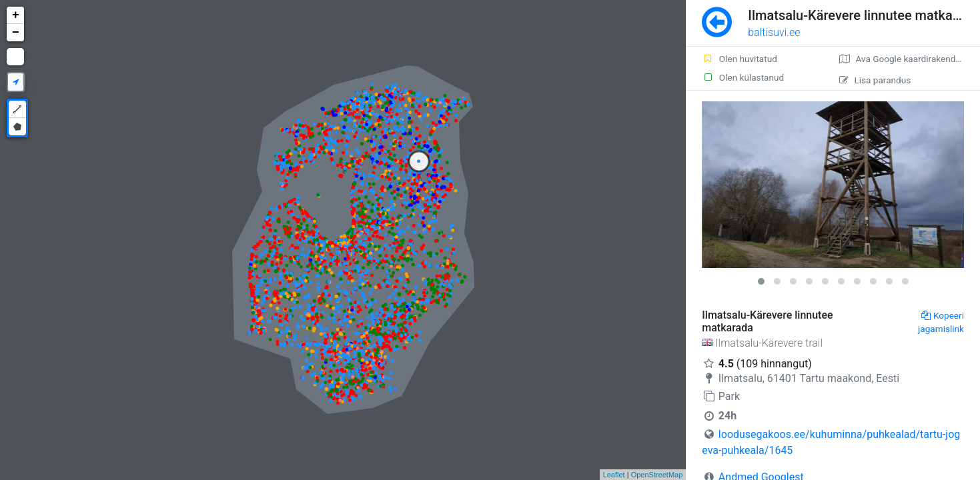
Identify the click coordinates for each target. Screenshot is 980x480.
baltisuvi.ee (774, 32)
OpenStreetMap (657, 475)
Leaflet (614, 475)
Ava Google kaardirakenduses (907, 59)
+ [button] (16, 15)
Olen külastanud (743, 77)
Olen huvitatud (740, 59)
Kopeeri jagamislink (941, 322)
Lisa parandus (875, 80)
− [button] (16, 33)
